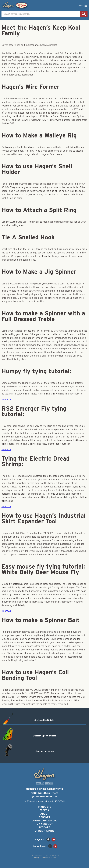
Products (45, 807)
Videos (45, 810)
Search (84, 14)
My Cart (45, 827)
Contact (44, 817)
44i (54, 858)
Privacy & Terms (40, 858)
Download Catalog (45, 821)
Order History (45, 831)
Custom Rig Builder (44, 720)
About (45, 814)
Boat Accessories (45, 751)
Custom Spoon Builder (44, 736)
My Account (45, 824)
